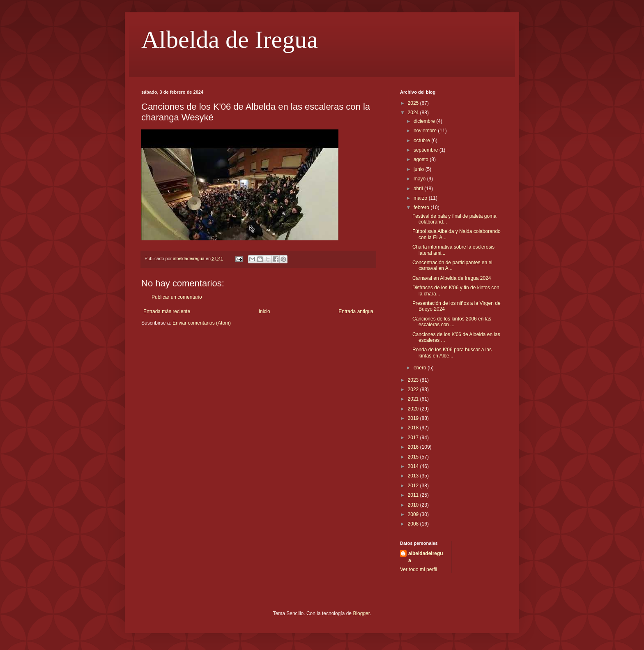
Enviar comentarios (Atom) (202, 323)
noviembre (426, 131)
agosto (422, 159)
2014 (414, 466)
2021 (414, 399)
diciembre (425, 121)
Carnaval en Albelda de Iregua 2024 (452, 278)
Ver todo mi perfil (419, 569)
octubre (422, 141)
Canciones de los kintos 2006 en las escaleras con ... (452, 322)
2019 (414, 418)
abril (419, 189)
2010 (414, 505)
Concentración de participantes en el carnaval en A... (452, 265)
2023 (414, 380)
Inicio (264, 311)
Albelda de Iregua (230, 39)
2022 (414, 390)
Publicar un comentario (177, 297)
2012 (414, 486)
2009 (414, 514)
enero (421, 368)
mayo (420, 179)
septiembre (427, 150)
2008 (414, 524)
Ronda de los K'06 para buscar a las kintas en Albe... (452, 353)
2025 (414, 103)
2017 (414, 438)
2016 (414, 447)
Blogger (361, 613)
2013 (414, 476)
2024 (414, 113)
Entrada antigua (356, 311)
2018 (414, 428)
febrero (422, 207)
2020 (414, 409)
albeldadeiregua (426, 557)
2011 (414, 495)
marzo (421, 198)
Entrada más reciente (167, 311)
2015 (414, 457)
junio (420, 169)
